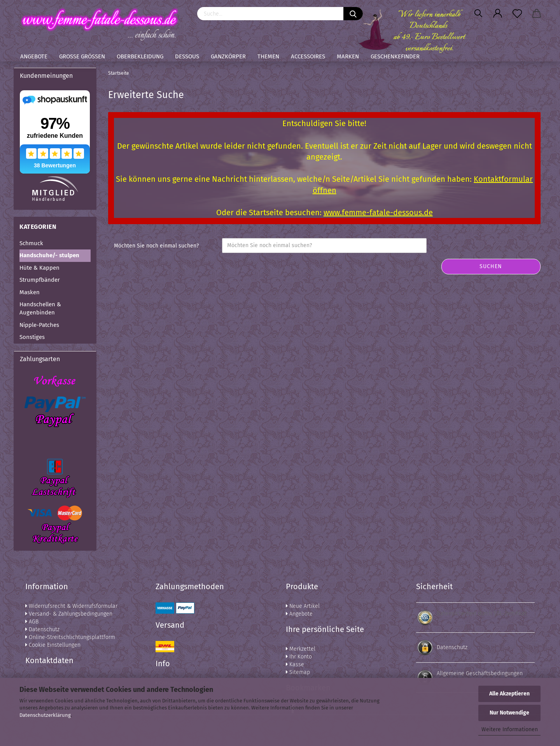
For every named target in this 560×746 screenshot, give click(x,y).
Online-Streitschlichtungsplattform (70, 637)
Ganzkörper (228, 56)
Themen (268, 56)
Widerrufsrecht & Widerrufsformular (71, 606)
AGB (32, 622)
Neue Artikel (303, 606)
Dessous (187, 56)
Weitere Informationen (510, 729)
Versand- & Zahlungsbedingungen (69, 614)
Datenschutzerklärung (45, 715)
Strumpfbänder (40, 280)
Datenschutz (42, 629)
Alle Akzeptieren (509, 694)
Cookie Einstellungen (53, 645)
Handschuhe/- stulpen (49, 255)
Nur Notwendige (509, 713)
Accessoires (308, 56)
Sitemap (298, 672)
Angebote (34, 56)
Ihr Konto (299, 657)
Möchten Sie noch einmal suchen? (156, 246)
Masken (30, 292)
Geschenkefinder (395, 56)
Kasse (295, 664)
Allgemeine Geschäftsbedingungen (480, 673)
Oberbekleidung (140, 56)
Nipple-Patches (39, 325)
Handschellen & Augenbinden (40, 308)
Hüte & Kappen (39, 268)
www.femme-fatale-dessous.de (378, 212)
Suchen (491, 266)
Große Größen (82, 56)
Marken (348, 56)
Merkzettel (301, 649)
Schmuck (31, 243)
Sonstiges (32, 337)
